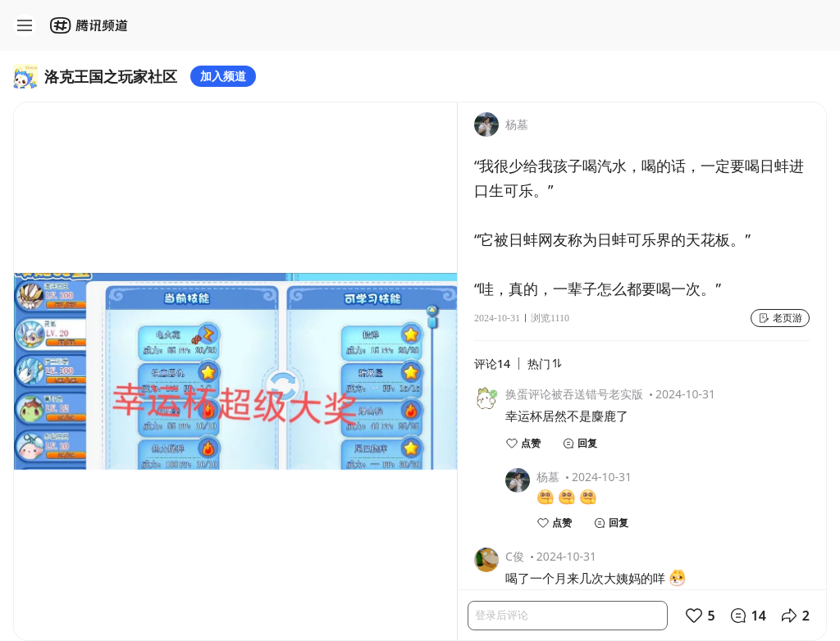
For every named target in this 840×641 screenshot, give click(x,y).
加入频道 (223, 76)
